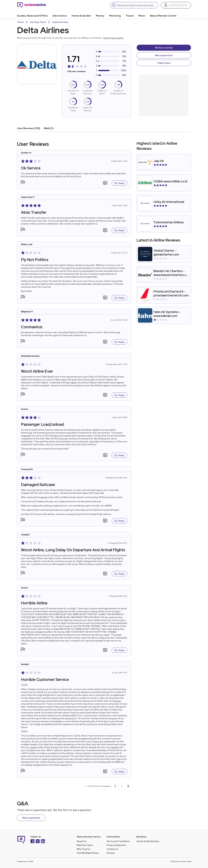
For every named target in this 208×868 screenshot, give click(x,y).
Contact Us (112, 849)
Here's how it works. (114, 38)
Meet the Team (85, 845)
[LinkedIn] (43, 842)
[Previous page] (115, 786)
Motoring (115, 16)
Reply (119, 183)
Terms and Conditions (118, 841)
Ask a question (164, 55)
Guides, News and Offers (32, 16)
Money (100, 16)
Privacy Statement (116, 845)
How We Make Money (88, 853)
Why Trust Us (83, 849)
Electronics (60, 16)
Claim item (164, 63)
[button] (23, 183)
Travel (130, 16)
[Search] (137, 5)
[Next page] (128, 786)
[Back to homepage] (32, 5)
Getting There (38, 22)
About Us (81, 841)
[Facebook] (32, 842)
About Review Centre (163, 16)
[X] (38, 842)
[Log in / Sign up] (176, 5)
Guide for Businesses (148, 841)
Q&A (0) (49, 128)
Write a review (164, 48)
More (142, 16)
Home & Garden (81, 16)
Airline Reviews (60, 22)
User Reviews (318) (29, 128)
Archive (111, 853)
